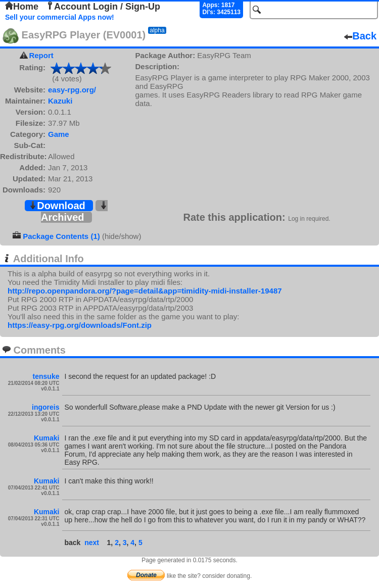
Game (59, 134)
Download (57, 206)
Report (41, 55)
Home (22, 7)
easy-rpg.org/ (72, 90)
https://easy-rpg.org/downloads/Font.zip (80, 325)
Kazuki (60, 101)
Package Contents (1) (61, 236)
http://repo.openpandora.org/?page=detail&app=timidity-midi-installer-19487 (145, 291)
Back (360, 36)
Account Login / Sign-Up (103, 7)
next (92, 543)
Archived (74, 212)
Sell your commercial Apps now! (60, 17)
